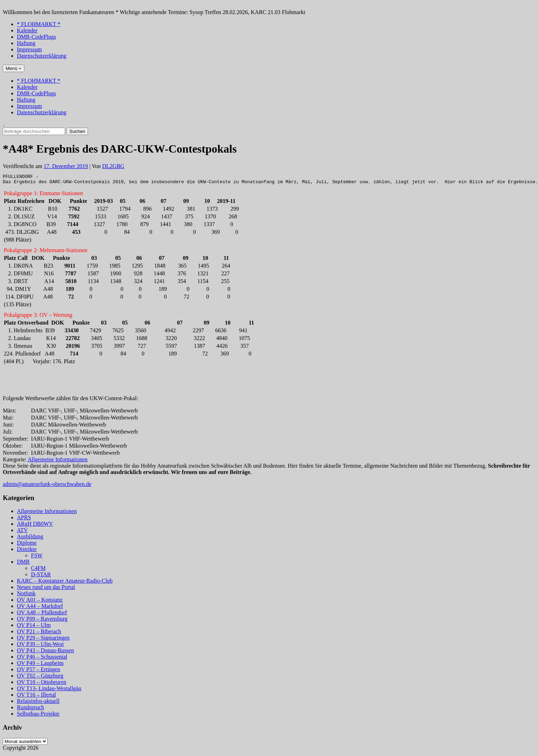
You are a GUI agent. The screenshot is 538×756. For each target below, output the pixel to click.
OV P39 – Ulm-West (40, 646)
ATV (22, 532)
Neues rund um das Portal (46, 589)
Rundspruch (30, 709)
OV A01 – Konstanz (40, 602)
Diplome (27, 545)
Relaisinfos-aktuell (38, 703)
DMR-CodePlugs (36, 37)
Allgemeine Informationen (58, 462)
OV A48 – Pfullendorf (42, 614)
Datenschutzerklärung (42, 56)
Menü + (14, 68)
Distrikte (27, 551)
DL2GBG (113, 166)
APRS (24, 520)
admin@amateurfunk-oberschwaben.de (47, 486)
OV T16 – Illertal (36, 697)
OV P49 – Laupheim (40, 665)
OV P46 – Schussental (42, 659)
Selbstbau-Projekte (38, 716)
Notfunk (26, 595)
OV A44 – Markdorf (40, 608)
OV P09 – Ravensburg (42, 621)
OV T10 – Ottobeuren (42, 684)
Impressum (29, 49)
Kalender (27, 30)
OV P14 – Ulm (34, 627)
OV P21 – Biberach (39, 633)
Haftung (26, 43)
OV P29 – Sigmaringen (43, 640)
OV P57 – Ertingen (39, 671)
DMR (23, 564)
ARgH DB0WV (35, 526)
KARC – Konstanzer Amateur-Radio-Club (65, 583)
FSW (37, 558)
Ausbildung (30, 539)
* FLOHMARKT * (39, 24)
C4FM (38, 570)
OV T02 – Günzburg (40, 678)
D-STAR (41, 576)
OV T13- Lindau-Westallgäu (49, 690)
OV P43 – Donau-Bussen (45, 652)
